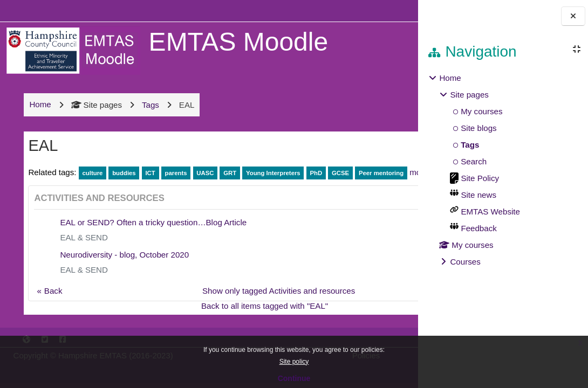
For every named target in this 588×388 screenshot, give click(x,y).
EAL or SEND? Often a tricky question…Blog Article (153, 247)
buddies (123, 182)
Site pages (95, 114)
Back (52, 315)
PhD (315, 182)
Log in (386, 11)
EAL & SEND (83, 262)
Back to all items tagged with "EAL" (214, 330)
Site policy (294, 362)
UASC (204, 182)
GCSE (339, 182)
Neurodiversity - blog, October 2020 (124, 279)
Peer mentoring (53, 197)
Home (450, 78)
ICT (149, 182)
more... (95, 196)
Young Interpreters (272, 182)
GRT (229, 182)
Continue (294, 378)
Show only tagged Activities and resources (228, 315)
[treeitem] (503, 170)
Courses (465, 262)
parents (175, 182)
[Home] (72, 50)
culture (92, 182)
